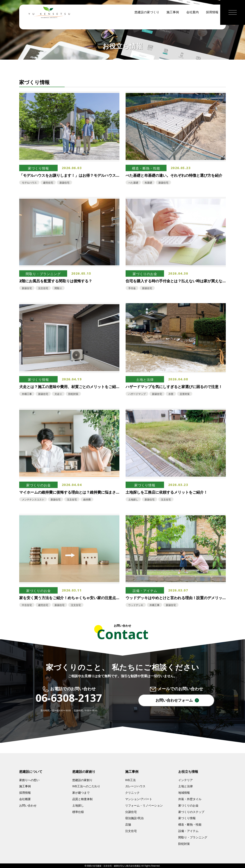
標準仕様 (78, 812)
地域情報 (184, 793)
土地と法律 (186, 786)
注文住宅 (131, 831)
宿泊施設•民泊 (134, 818)
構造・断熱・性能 (190, 824)
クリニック (132, 793)
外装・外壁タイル (190, 799)
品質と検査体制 (82, 799)
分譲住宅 (131, 812)
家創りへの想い (29, 780)
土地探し (78, 805)
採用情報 (212, 23)
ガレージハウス (135, 786)
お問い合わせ (28, 805)
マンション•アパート (139, 799)
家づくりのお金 (188, 805)
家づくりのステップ (191, 812)
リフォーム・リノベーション (144, 805)
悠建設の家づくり (147, 23)
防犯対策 (184, 844)
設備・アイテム (188, 831)
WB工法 (130, 780)
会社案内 (193, 23)
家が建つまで (81, 793)
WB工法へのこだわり (86, 786)
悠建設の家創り (82, 780)
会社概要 (25, 799)
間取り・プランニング (193, 837)
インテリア (186, 780)
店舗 (128, 824)
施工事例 (173, 23)
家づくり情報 (187, 818)
